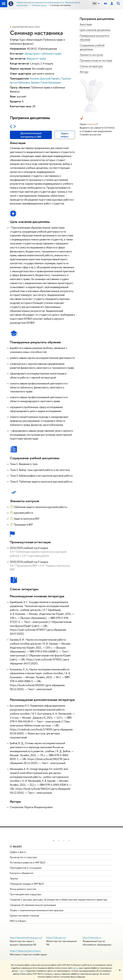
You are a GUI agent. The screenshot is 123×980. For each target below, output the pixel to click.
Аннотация (86, 24)
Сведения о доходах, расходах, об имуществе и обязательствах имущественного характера (59, 900)
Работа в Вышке (18, 921)
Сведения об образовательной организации (33, 905)
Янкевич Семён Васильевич (46, 82)
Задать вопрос (65, 135)
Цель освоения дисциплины (95, 30)
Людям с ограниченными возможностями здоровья (37, 910)
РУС (94, 4)
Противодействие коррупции (26, 894)
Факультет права (36, 58)
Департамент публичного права (43, 54)
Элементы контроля (91, 55)
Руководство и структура (23, 857)
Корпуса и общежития (22, 873)
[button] (53, 841)
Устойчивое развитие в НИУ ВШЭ (28, 862)
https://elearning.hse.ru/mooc (25, 951)
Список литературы (91, 66)
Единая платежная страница (24, 916)
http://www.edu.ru (92, 938)
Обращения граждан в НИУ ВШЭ (27, 884)
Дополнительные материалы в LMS (31, 135)
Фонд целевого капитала (23, 889)
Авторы (84, 72)
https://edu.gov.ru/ (56, 938)
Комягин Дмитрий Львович (45, 78)
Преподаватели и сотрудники (26, 868)
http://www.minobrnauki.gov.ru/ (26, 938)
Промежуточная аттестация (96, 60)
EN (99, 4)
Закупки (14, 878)
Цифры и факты (18, 852)
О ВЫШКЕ (16, 846)
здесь (75, 968)
